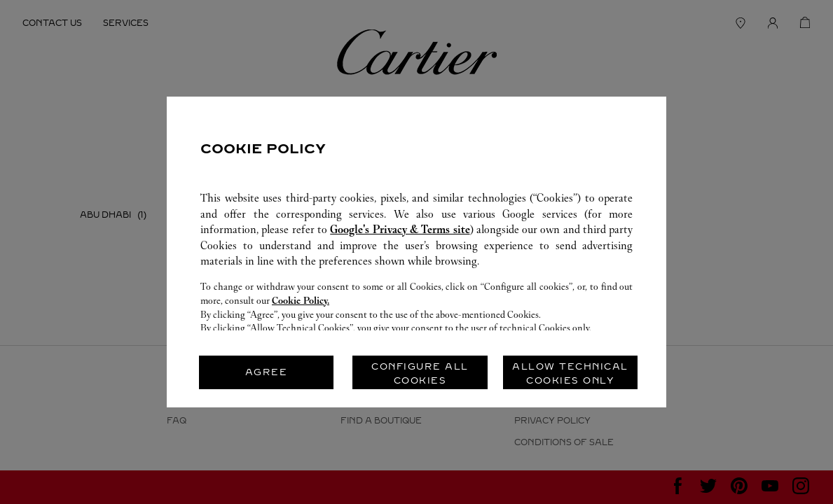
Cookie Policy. (301, 301)
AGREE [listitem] (267, 372)
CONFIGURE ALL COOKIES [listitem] (420, 373)
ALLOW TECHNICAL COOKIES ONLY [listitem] (570, 373)
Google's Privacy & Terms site (400, 229)
